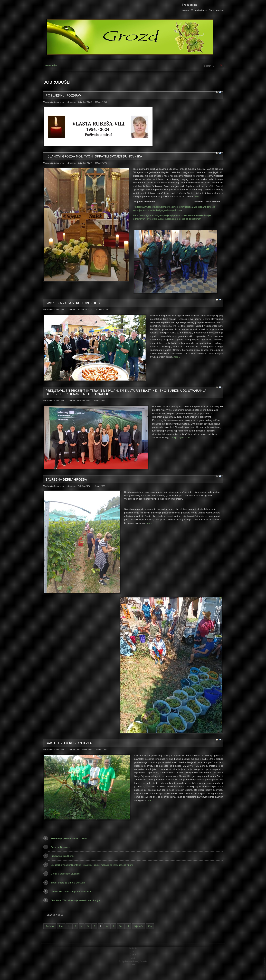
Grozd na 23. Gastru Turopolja (73, 303)
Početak (50, 926)
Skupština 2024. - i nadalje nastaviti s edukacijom (76, 900)
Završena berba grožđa (66, 479)
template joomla (265, 967)
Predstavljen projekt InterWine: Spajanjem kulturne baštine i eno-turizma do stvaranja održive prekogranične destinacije (126, 392)
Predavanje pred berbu (62, 856)
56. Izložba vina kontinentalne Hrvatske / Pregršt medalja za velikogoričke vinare (92, 865)
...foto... (197, 197)
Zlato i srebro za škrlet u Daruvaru (68, 883)
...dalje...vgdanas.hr (180, 438)
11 (128, 926)
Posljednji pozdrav (63, 95)
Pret (61, 926)
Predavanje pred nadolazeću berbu (69, 838)
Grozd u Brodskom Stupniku (65, 874)
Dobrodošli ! (50, 66)
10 (120, 926)
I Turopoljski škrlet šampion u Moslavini (71, 892)
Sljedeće (139, 926)
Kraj (150, 926)
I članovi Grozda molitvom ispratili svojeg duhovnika (94, 156)
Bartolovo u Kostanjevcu (69, 743)
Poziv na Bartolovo (60, 847)
